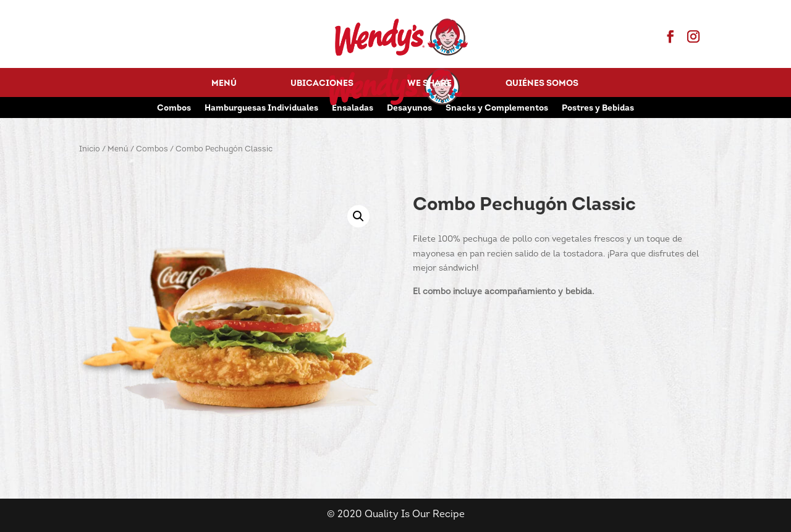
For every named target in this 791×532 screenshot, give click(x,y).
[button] (358, 216)
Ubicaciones (322, 84)
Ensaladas (353, 109)
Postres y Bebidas (598, 109)
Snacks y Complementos (497, 109)
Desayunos (409, 109)
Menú (224, 84)
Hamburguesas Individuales (261, 109)
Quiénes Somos (542, 84)
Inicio (90, 149)
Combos (174, 109)
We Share (429, 84)
